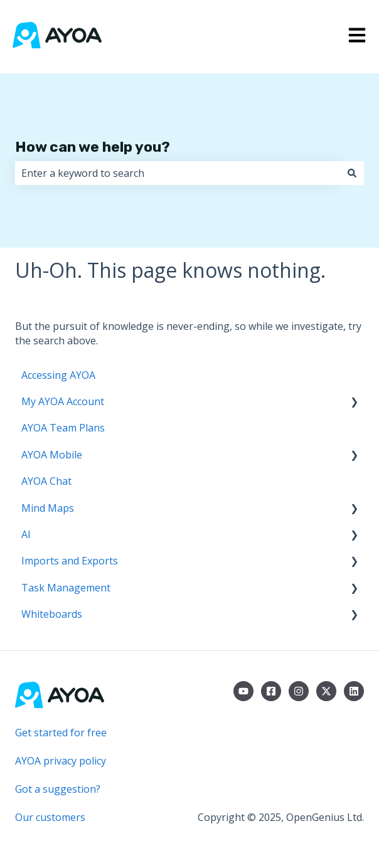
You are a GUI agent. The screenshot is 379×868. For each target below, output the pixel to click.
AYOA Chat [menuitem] (46, 481)
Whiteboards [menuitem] (52, 614)
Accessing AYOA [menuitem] (58, 375)
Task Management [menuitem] (66, 588)
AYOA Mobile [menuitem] (52, 455)
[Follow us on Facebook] (271, 691)
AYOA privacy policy (61, 761)
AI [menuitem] (26, 534)
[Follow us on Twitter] (326, 691)
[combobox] (178, 173)
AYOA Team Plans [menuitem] (63, 428)
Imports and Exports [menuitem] (70, 561)
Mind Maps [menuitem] (48, 508)
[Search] (352, 173)
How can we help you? (93, 147)
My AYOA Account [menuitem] (63, 401)
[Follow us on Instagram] (299, 691)
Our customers (50, 817)
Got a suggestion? (58, 789)
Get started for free (61, 733)
